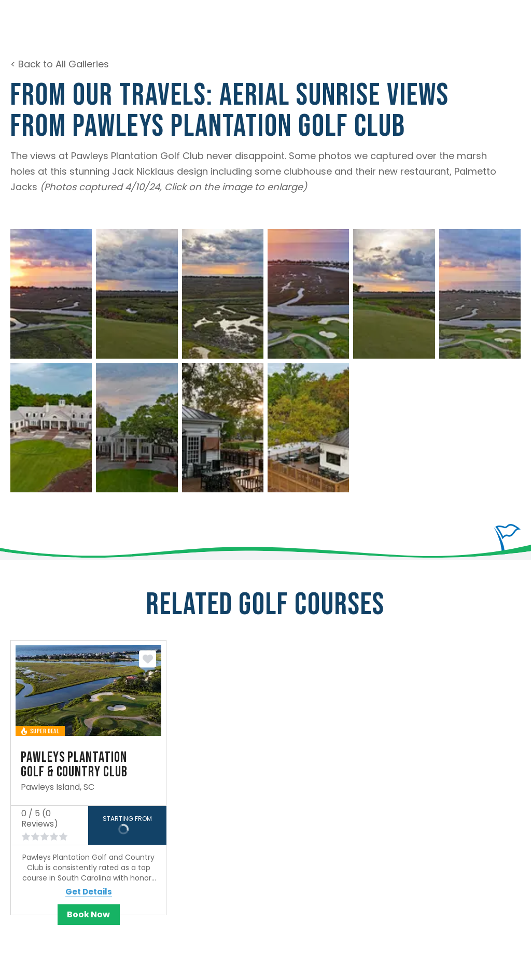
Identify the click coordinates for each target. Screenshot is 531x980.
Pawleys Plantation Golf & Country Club (74, 765)
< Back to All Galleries (60, 64)
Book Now (88, 914)
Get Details (89, 892)
